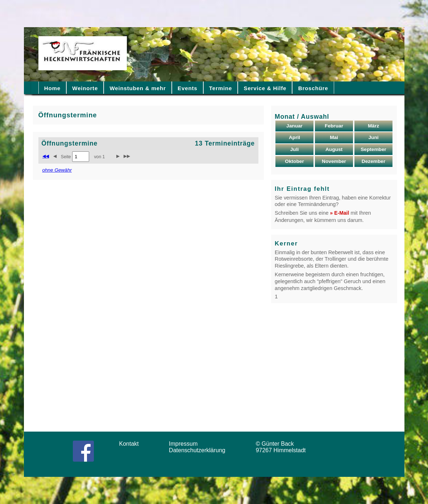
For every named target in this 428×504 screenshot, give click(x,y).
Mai (334, 137)
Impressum (186, 444)
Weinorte (85, 88)
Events (187, 88)
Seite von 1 (83, 157)
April (294, 137)
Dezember (373, 161)
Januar (294, 126)
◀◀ (46, 156)
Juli (295, 149)
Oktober (294, 161)
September (373, 149)
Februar (334, 126)
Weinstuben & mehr (138, 88)
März (373, 126)
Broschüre (313, 88)
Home (52, 88)
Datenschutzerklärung (199, 450)
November (334, 161)
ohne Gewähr (57, 170)
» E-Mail (340, 213)
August (334, 149)
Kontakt (132, 444)
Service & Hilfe (265, 88)
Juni (373, 137)
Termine (221, 88)
